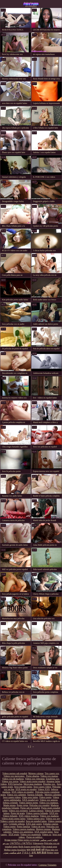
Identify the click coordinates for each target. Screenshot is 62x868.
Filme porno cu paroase (29, 840)
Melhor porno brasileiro (15, 850)
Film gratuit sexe (49, 847)
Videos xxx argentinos (23, 832)
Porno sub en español (30, 808)
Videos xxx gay (53, 819)
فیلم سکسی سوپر (12, 853)
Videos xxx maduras (49, 803)
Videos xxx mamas (49, 776)
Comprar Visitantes (47, 865)
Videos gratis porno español (32, 781)
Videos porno (45, 797)
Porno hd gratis (18, 813)
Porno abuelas (33, 776)
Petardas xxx (49, 784)
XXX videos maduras (29, 816)
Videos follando (10, 816)
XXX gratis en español (26, 789)
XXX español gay (30, 800)
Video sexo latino (30, 797)
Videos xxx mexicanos (14, 776)
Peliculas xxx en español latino (31, 4)
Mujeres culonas (36, 773)
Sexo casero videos (42, 787)
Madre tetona (9, 805)
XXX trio (54, 813)
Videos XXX (44, 789)
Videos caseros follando (37, 813)
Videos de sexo (38, 827)
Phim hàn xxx (52, 850)
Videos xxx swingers (18, 811)
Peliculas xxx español (39, 805)
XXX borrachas (15, 784)
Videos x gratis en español (12, 821)
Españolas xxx (52, 779)
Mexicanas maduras (33, 784)
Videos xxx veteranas (35, 779)
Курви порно (11, 840)
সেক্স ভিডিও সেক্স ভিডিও (21, 843)
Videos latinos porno (28, 803)
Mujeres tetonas (43, 829)
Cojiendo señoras (17, 824)
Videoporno (38, 843)
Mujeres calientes (53, 795)
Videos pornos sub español (15, 773)
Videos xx (47, 835)
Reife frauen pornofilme (30, 847)
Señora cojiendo (10, 803)
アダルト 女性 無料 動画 (34, 853)
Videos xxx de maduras (13, 779)
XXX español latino (44, 832)
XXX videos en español (23, 792)
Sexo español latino (23, 787)
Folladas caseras (51, 824)
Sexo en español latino (36, 821)
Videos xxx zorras (10, 781)
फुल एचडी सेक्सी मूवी (36, 850)
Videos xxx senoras (49, 800)
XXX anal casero (34, 824)
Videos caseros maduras (24, 829)
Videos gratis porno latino (13, 819)
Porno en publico (35, 837)
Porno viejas (22, 805)
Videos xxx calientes (17, 795)
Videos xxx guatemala (31, 835)
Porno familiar (23, 827)
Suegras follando (35, 795)
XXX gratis (14, 835)
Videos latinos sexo (36, 819)
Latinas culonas (36, 811)
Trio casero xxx (52, 773)
